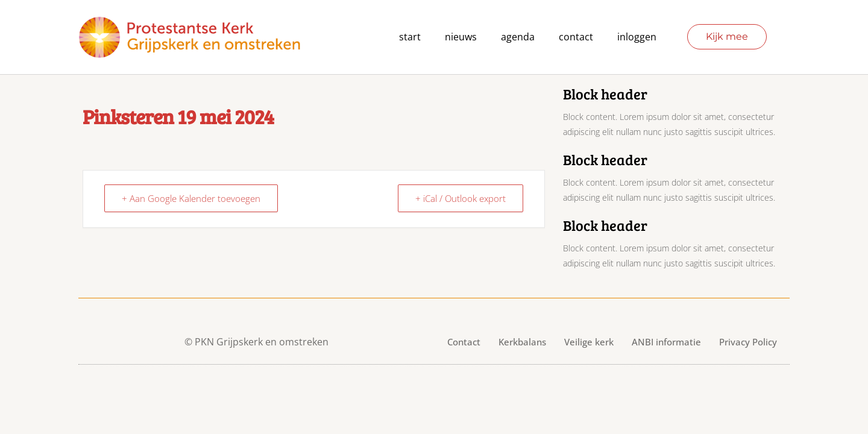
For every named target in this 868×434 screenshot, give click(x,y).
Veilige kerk (589, 342)
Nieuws (461, 37)
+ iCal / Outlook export (461, 198)
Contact (464, 342)
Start (410, 37)
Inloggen (637, 37)
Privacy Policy (748, 342)
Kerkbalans (522, 342)
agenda (518, 37)
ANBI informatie (666, 342)
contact (576, 37)
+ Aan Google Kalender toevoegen (191, 198)
